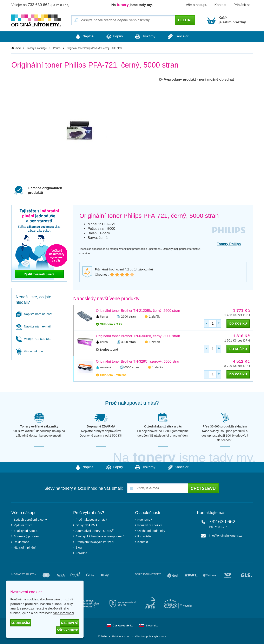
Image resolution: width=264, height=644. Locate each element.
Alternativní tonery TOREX (95, 531)
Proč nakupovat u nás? (91, 520)
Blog (79, 548)
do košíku (238, 324)
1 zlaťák (154, 317)
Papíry (113, 37)
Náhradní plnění (25, 548)
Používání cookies (150, 525)
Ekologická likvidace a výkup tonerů (100, 536)
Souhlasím (21, 623)
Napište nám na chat (34, 314)
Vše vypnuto (68, 630)
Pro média (144, 536)
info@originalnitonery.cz (225, 536)
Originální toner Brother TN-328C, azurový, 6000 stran (138, 362)
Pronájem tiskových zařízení (95, 542)
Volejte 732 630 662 (34, 339)
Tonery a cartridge (37, 48)
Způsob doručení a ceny (30, 520)
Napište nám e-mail (33, 327)
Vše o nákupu (197, 5)
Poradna (81, 553)
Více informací (64, 613)
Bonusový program (27, 536)
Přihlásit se (242, 5)
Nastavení (70, 623)
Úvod (18, 48)
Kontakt (220, 5)
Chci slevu (203, 489)
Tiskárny (146, 37)
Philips (57, 48)
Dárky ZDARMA (87, 525)
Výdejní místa (23, 525)
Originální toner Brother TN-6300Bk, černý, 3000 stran (138, 336)
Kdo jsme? (145, 520)
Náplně (81, 37)
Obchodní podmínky (151, 531)
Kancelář (181, 37)
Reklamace (21, 542)
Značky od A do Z (26, 531)
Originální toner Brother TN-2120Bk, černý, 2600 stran (138, 311)
